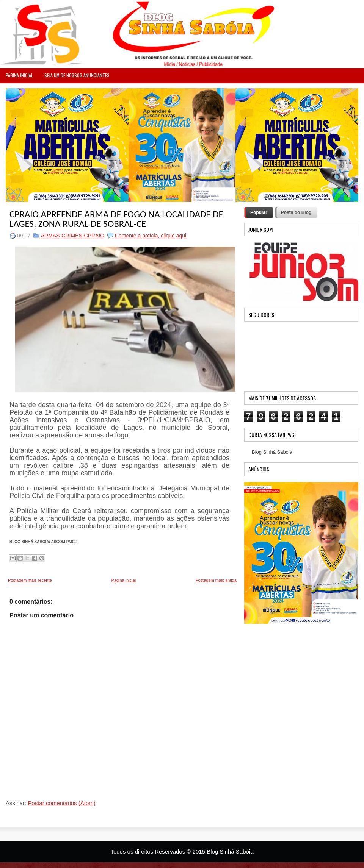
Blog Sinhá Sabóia (230, 852)
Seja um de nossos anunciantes (77, 75)
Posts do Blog (296, 212)
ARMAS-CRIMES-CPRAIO (73, 236)
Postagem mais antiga (216, 580)
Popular (259, 212)
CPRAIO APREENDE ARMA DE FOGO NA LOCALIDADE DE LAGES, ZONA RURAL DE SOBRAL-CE (116, 219)
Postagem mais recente (30, 580)
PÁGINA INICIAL (19, 75)
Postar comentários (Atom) (61, 803)
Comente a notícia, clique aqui (151, 236)
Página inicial (123, 580)
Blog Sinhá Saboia (272, 452)
